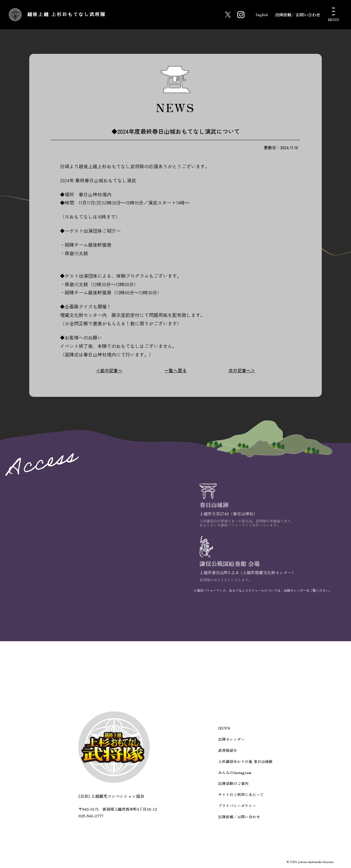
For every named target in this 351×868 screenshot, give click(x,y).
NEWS (227, 734)
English (258, 15)
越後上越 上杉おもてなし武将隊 (96, 14)
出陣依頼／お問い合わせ (298, 15)
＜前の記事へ (109, 370)
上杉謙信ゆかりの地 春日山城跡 (246, 765)
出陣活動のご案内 (235, 786)
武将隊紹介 (230, 754)
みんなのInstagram (236, 775)
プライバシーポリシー (239, 806)
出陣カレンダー (233, 744)
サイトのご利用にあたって (242, 796)
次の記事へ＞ (242, 370)
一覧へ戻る (176, 370)
